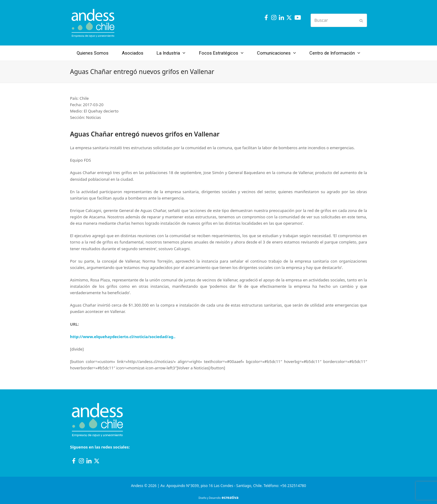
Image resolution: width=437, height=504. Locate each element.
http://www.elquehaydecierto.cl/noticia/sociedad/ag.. (123, 337)
